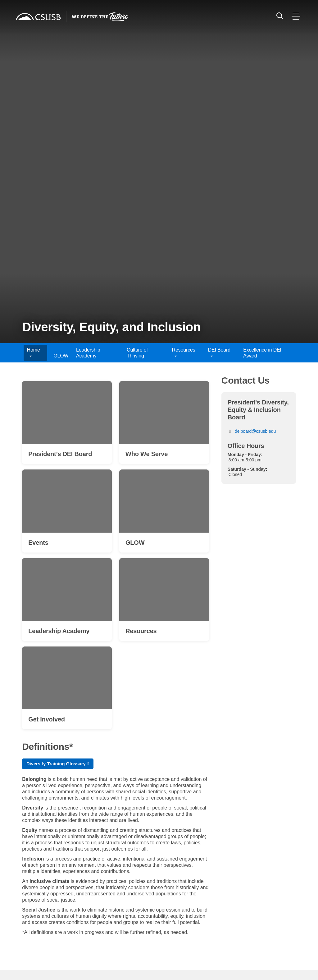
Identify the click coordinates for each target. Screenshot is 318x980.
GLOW (61, 356)
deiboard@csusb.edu (255, 431)
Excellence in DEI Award (262, 353)
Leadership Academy (88, 353)
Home (34, 353)
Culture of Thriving (137, 353)
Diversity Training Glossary (59, 766)
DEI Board (219, 353)
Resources (184, 353)
